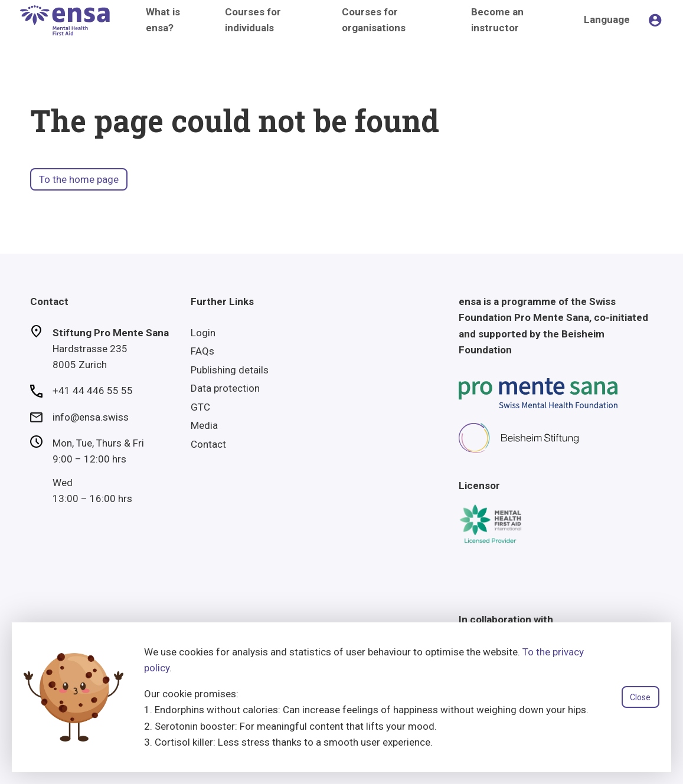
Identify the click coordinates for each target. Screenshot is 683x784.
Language (607, 19)
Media (204, 425)
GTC (200, 407)
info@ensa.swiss (91, 417)
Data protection (225, 388)
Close (640, 697)
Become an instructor (497, 20)
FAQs (202, 351)
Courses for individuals (253, 20)
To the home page (79, 179)
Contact (208, 444)
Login (203, 333)
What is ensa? (163, 20)
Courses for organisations (374, 20)
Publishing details (230, 370)
